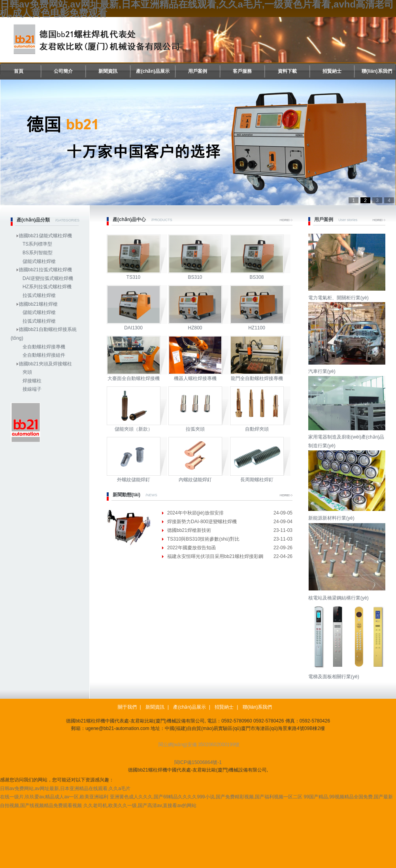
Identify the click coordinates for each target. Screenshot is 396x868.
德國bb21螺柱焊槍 (38, 304)
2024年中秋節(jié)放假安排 (195, 513)
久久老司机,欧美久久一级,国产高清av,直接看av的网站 (140, 806)
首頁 (19, 71)
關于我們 (127, 707)
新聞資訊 (108, 71)
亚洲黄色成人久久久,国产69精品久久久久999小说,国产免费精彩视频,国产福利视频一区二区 (206, 797)
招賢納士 (332, 71)
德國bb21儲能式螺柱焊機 (45, 236)
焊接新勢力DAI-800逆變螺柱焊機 (202, 522)
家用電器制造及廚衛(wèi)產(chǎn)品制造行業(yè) (348, 437)
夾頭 (27, 372)
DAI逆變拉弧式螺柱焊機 (48, 278)
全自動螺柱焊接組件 (44, 355)
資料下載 (287, 71)
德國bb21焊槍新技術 (189, 530)
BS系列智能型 (38, 253)
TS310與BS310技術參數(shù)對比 (203, 539)
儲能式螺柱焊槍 (39, 261)
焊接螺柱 (32, 381)
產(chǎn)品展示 (153, 71)
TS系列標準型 (37, 244)
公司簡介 (63, 71)
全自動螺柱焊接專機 (44, 347)
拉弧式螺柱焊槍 (39, 295)
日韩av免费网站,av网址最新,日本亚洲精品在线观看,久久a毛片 (65, 789)
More (286, 220)
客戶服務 (242, 71)
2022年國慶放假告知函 (191, 548)
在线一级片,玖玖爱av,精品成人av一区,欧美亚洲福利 (54, 797)
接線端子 (32, 389)
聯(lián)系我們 (377, 71)
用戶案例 (198, 71)
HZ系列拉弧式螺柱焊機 (47, 287)
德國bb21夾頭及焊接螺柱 (45, 364)
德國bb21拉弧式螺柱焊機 (45, 270)
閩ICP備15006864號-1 (198, 762)
